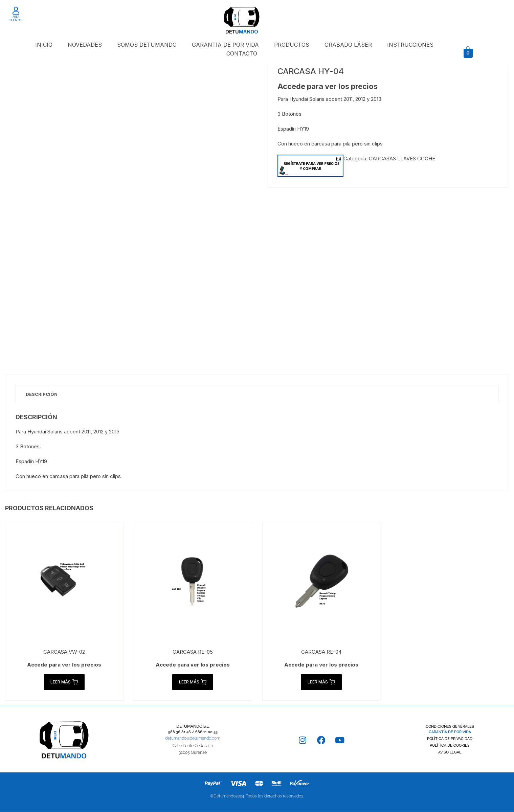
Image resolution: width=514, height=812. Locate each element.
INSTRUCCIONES (410, 45)
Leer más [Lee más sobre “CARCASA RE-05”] (193, 682)
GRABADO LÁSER (348, 45)
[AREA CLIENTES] (16, 11)
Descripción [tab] (42, 394)
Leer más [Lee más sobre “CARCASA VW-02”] (64, 682)
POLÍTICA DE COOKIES (450, 746)
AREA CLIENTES (16, 18)
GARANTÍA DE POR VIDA (450, 732)
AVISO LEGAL (450, 753)
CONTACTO (242, 53)
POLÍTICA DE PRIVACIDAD (450, 739)
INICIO (44, 45)
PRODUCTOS (292, 45)
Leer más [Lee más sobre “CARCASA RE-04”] (321, 682)
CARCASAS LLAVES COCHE (402, 159)
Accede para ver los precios (328, 86)
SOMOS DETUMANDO (147, 45)
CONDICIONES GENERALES (450, 727)
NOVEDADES (85, 45)
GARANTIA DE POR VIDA (225, 45)
